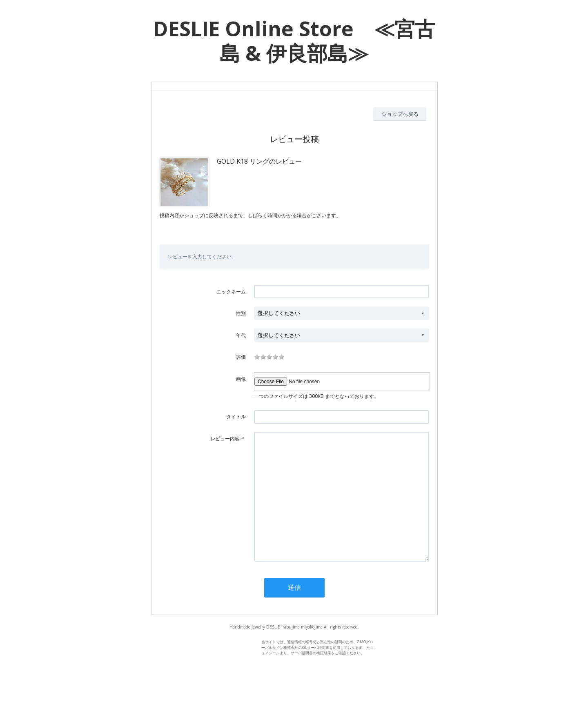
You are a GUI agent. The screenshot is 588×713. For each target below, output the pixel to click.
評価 (241, 357)
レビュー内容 (225, 439)
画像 (241, 379)
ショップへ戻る (400, 114)
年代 (241, 335)
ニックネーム (231, 292)
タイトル (236, 416)
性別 (241, 313)
